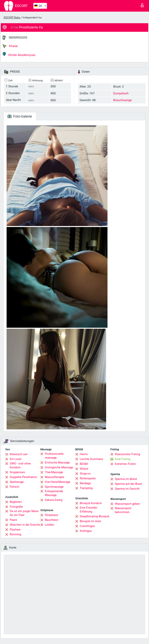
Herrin (84, 454)
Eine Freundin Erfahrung (88, 510)
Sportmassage (54, 487)
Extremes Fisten (125, 464)
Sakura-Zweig (54, 500)
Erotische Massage (57, 463)
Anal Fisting (123, 459)
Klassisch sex (19, 454)
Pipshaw (15, 530)
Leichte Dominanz (91, 459)
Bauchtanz (52, 520)
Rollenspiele (88, 478)
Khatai (10, 46)
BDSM (84, 464)
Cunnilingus (87, 526)
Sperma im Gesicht (127, 489)
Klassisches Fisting (127, 454)
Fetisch (14, 487)
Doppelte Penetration (23, 477)
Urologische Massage (59, 467)
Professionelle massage (54, 456)
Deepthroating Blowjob (94, 516)
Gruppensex (17, 472)
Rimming (15, 534)
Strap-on (85, 474)
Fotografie (16, 507)
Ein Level (16, 459)
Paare (13, 520)
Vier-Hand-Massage (58, 482)
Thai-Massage (54, 472)
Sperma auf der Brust (128, 484)
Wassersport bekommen (123, 510)
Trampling (86, 488)
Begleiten (16, 502)
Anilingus (86, 531)
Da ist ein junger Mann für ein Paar (24, 513)
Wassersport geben (127, 504)
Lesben (49, 525)
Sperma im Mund (126, 479)
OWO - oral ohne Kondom (20, 465)
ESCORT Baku (12, 17)
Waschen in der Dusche (25, 525)
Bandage (85, 483)
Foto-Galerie (20, 116)
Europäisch (121, 93)
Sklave (84, 469)
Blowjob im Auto (91, 521)
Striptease (51, 515)
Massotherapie (55, 477)
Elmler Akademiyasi (19, 54)
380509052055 (18, 38)
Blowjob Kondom (91, 503)
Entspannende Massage (54, 493)
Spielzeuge (17, 482)
